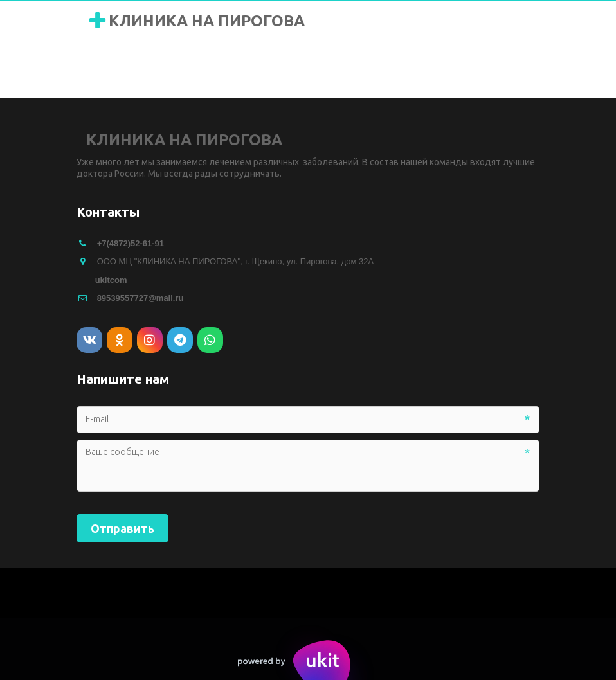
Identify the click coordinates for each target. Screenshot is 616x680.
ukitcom (111, 280)
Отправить (122, 528)
